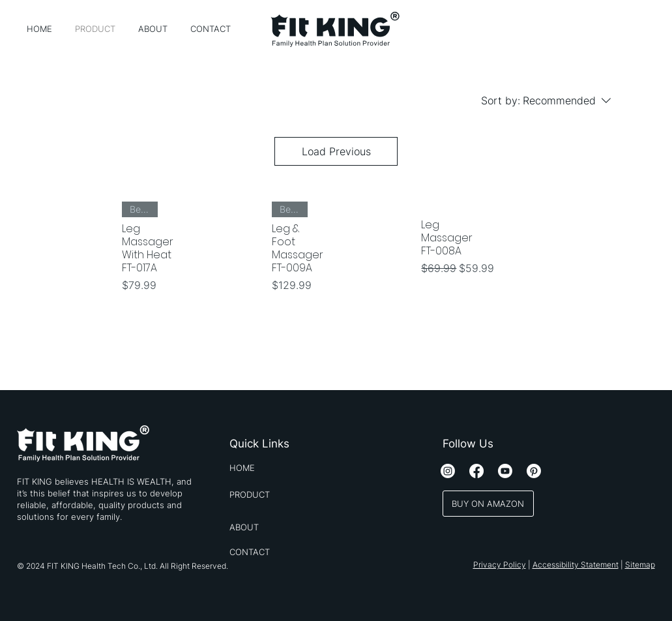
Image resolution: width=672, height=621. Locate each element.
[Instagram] (448, 471)
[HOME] (270, 467)
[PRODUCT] (270, 494)
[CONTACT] (270, 552)
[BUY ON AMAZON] (488, 504)
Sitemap (640, 565)
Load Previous (336, 151)
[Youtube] (505, 471)
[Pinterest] (534, 471)
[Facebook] (476, 471)
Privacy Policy (500, 565)
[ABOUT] (270, 527)
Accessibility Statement (576, 565)
